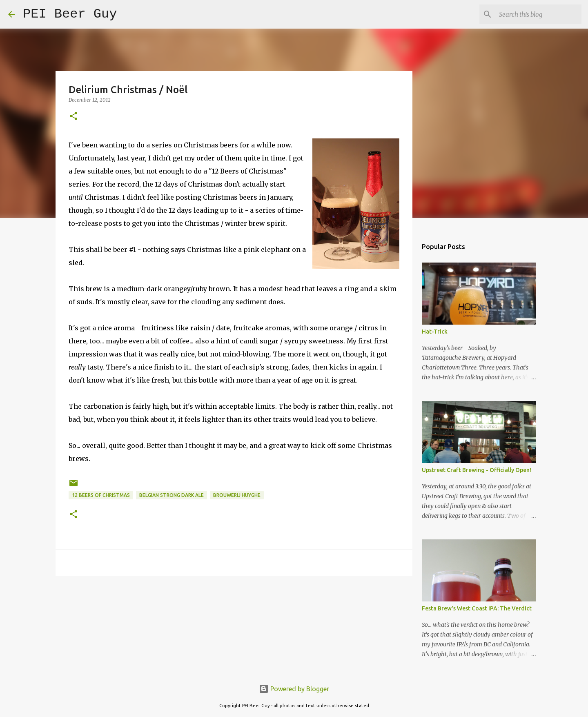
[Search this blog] (539, 14)
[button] (73, 117)
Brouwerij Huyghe (237, 495)
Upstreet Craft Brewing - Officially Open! (477, 470)
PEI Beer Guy (70, 14)
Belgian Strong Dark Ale (171, 495)
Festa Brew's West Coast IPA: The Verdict (477, 608)
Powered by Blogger (294, 689)
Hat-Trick (435, 332)
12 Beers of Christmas (101, 495)
